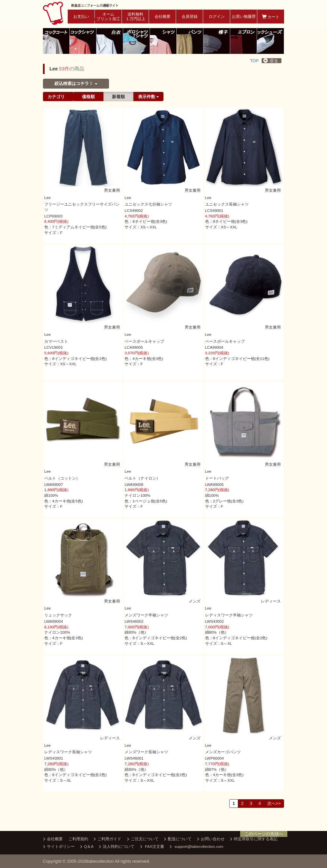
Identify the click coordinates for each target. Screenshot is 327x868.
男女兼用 (112, 190)
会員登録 (190, 17)
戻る (271, 61)
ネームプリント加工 (108, 17)
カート (271, 17)
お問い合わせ (211, 839)
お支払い (81, 17)
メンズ (194, 601)
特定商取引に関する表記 (254, 839)
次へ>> (274, 803)
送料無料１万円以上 (135, 17)
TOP (254, 61)
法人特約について (117, 847)
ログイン (217, 17)
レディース (271, 601)
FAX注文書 (152, 847)
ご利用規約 (78, 839)
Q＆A (87, 847)
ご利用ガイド (108, 839)
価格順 (88, 97)
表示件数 (149, 97)
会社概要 (163, 17)
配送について (178, 839)
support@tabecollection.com (197, 847)
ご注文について (143, 839)
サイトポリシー (59, 847)
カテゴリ (56, 97)
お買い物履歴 (244, 17)
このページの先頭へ (264, 834)
